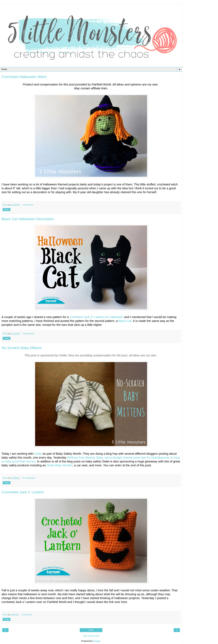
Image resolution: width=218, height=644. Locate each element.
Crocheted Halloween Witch (24, 77)
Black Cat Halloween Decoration (28, 219)
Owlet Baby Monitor (60, 465)
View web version (91, 636)
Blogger (97, 641)
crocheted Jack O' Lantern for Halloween (97, 317)
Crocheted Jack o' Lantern (23, 492)
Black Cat (125, 321)
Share (7, 210)
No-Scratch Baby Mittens (22, 348)
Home (91, 630)
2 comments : (29, 334)
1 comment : (28, 205)
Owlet (38, 454)
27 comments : (29, 478)
